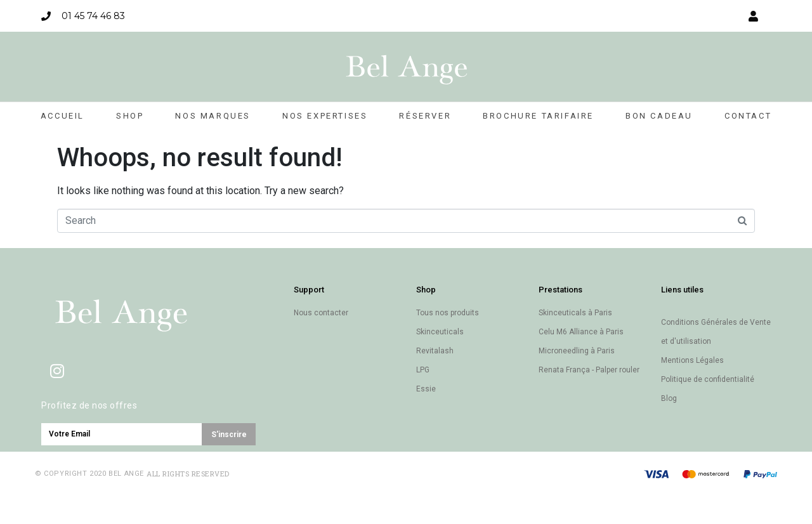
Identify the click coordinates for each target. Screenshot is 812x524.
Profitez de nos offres (89, 405)
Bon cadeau (659, 116)
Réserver (425, 116)
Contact (748, 116)
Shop (130, 116)
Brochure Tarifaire (538, 116)
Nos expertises (325, 116)
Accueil (62, 116)
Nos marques (213, 116)
